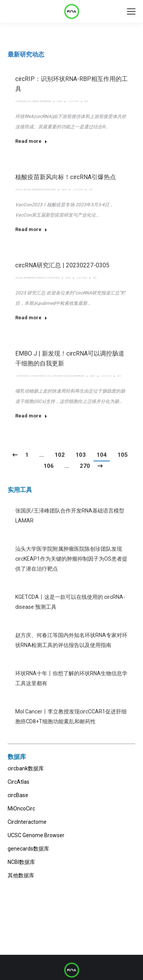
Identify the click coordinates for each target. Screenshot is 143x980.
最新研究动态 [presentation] (26, 54)
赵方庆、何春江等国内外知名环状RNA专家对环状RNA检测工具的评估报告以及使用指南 (71, 640)
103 (81, 455)
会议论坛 (19, 189)
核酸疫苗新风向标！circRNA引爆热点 (66, 177)
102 (60, 455)
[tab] (26, 55)
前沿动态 (27, 189)
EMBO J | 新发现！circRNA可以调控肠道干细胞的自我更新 (70, 358)
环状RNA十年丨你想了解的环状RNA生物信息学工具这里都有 (71, 678)
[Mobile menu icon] (131, 11)
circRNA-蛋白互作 (23, 101)
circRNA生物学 (57, 376)
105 (123, 455)
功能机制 (35, 101)
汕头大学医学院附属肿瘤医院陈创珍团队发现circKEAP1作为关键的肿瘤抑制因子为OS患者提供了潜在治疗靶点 (71, 559)
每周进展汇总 (42, 278)
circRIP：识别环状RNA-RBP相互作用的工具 (71, 84)
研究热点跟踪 (50, 189)
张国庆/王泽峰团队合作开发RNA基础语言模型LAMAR (70, 516)
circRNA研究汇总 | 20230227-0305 (62, 265)
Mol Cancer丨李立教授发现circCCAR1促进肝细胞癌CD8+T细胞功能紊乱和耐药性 (71, 716)
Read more (31, 141)
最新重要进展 (45, 101)
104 (102, 455)
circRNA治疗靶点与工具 (39, 376)
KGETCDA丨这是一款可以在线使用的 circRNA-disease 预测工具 (70, 602)
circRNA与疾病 (22, 376)
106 (49, 466)
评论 (86, 101)
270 (85, 466)
